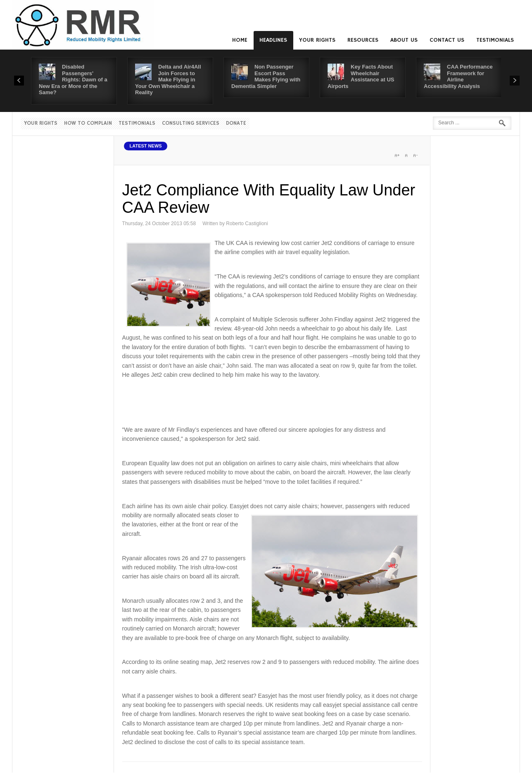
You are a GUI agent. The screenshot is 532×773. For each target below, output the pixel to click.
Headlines (273, 40)
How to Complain (88, 123)
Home (240, 40)
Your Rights (317, 40)
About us (404, 40)
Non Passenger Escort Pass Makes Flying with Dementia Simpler (266, 76)
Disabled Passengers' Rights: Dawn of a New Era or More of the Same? (73, 80)
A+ (397, 155)
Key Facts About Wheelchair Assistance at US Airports (361, 76)
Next (515, 81)
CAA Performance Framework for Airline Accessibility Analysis (458, 76)
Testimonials (495, 40)
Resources (363, 40)
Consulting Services (191, 123)
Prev (19, 81)
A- (415, 155)
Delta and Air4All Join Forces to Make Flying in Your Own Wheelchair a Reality (168, 80)
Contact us (447, 40)
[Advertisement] (273, 401)
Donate (236, 123)
